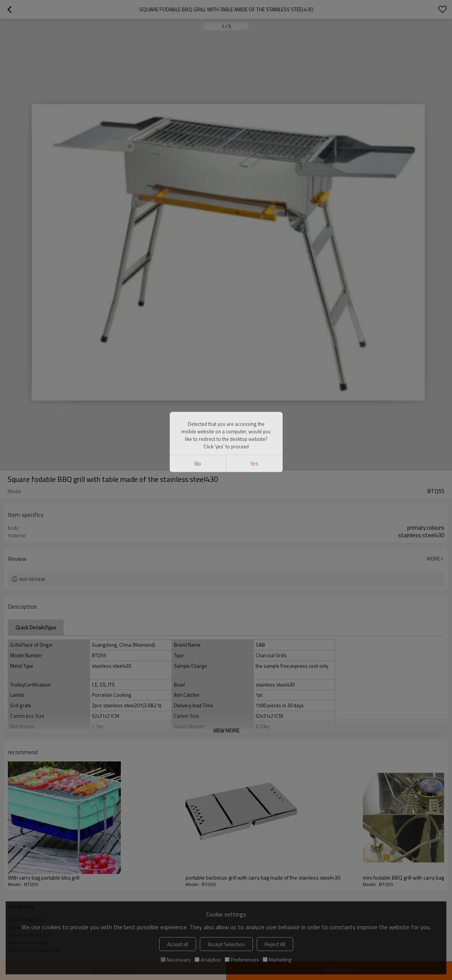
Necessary (176, 959)
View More (226, 730)
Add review (32, 579)
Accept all (178, 944)
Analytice (208, 959)
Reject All (275, 944)
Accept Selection (226, 944)
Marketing (277, 959)
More (433, 559)
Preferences (242, 959)
